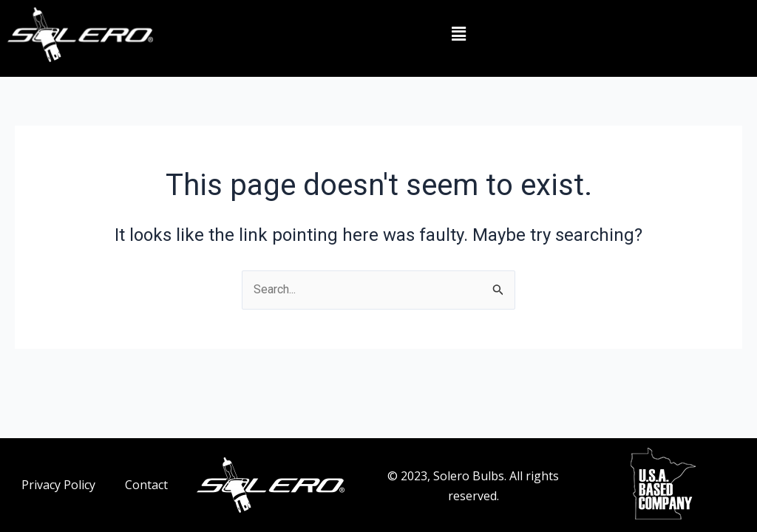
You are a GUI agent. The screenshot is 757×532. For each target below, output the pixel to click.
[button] (458, 35)
